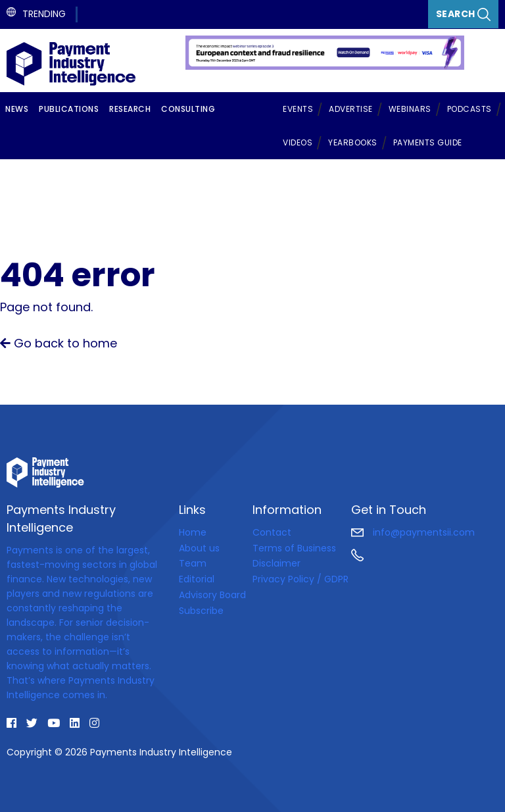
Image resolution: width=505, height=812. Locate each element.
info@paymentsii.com (413, 532)
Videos (298, 142)
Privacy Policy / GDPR (301, 579)
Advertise (351, 109)
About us (199, 548)
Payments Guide (428, 142)
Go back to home (59, 343)
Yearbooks (353, 142)
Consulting (188, 109)
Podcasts (469, 109)
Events (298, 109)
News (17, 109)
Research (130, 109)
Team (193, 563)
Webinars (410, 109)
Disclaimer (277, 563)
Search (464, 14)
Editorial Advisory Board (212, 587)
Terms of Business (294, 548)
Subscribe (201, 611)
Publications (69, 109)
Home (193, 532)
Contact (272, 532)
